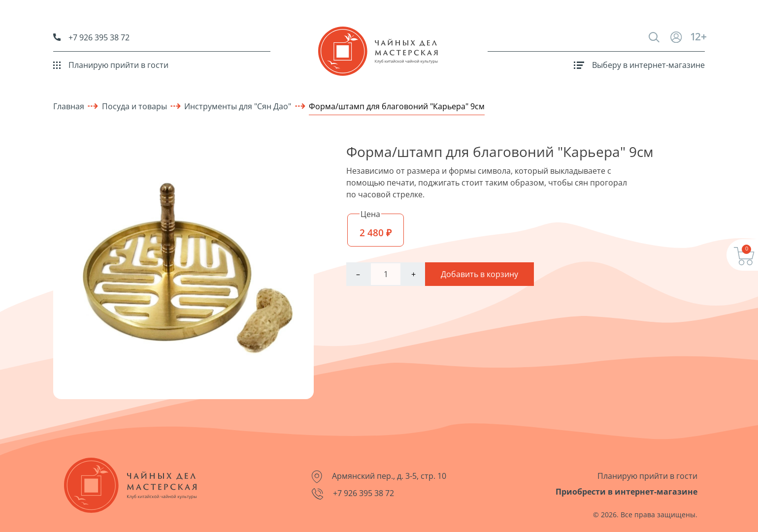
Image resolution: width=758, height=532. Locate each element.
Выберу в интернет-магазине (639, 65)
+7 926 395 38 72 (91, 37)
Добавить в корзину (479, 274)
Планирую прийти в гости (111, 65)
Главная (69, 106)
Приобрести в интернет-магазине (626, 492)
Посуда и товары (134, 106)
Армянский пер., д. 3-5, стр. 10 (379, 477)
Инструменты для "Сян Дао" (238, 106)
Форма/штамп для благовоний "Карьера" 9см (397, 106)
